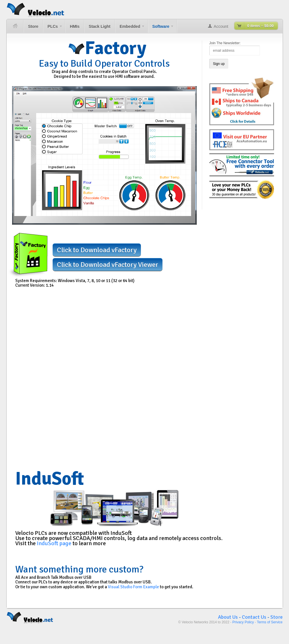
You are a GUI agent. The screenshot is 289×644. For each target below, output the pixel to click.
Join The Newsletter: (225, 43)
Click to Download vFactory (97, 250)
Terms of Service (270, 622)
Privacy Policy (243, 622)
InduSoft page (54, 543)
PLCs (53, 28)
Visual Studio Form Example (133, 587)
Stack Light (100, 26)
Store (33, 26)
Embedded (130, 28)
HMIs (75, 26)
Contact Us (254, 617)
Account (221, 26)
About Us (228, 617)
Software (161, 28)
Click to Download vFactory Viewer (108, 265)
